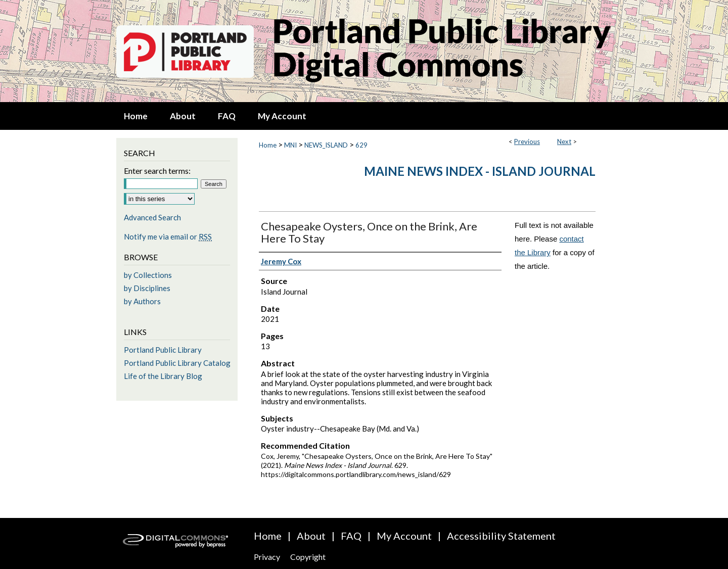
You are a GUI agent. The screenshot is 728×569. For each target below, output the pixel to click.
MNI (290, 145)
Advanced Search (152, 217)
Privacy (267, 557)
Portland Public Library (163, 350)
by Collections (148, 275)
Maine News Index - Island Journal (480, 171)
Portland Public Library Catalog (177, 363)
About (311, 536)
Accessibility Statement (501, 536)
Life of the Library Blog (163, 376)
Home (268, 145)
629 (361, 145)
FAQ (351, 536)
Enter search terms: (157, 171)
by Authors (142, 301)
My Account (404, 536)
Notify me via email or (168, 236)
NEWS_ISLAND (326, 145)
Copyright (308, 557)
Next (564, 141)
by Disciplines (147, 288)
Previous (527, 141)
